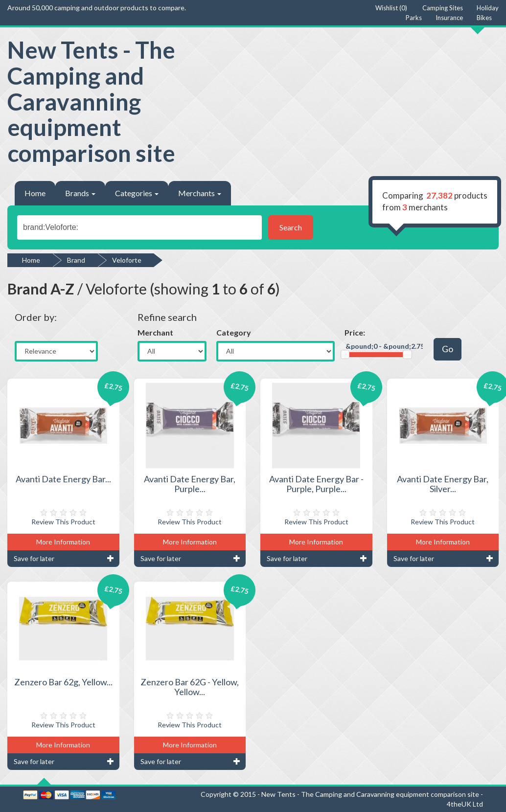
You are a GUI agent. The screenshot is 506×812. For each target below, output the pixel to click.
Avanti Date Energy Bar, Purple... (190, 484)
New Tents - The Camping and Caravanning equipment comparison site (91, 101)
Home (35, 193)
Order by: (36, 317)
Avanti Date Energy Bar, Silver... (443, 484)
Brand (76, 260)
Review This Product (63, 522)
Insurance (449, 18)
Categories (137, 193)
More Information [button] (63, 542)
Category (234, 332)
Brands (80, 193)
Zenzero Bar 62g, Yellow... (63, 682)
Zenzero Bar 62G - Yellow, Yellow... (190, 687)
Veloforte (127, 260)
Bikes (484, 18)
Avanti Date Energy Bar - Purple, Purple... (316, 484)
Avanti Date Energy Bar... (63, 479)
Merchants (200, 193)
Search (291, 227)
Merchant (155, 332)
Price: (355, 332)
